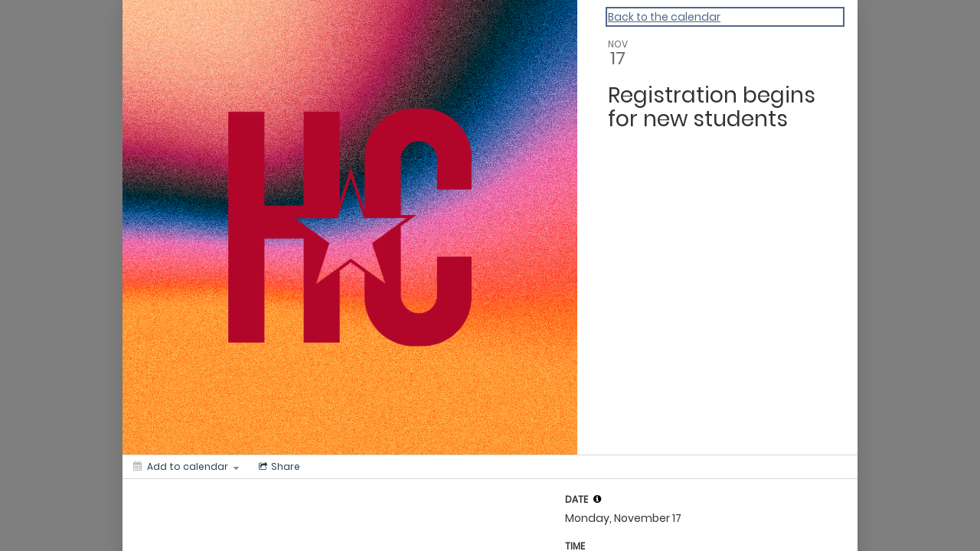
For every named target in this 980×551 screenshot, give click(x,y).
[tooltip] (597, 499)
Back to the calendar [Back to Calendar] (664, 17)
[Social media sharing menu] (278, 467)
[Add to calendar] (186, 467)
